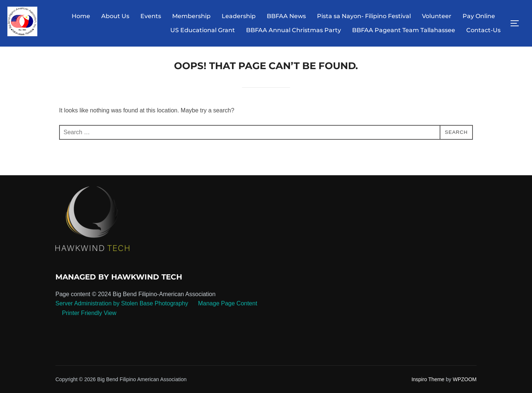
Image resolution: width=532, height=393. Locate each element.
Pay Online (479, 16)
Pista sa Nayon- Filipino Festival (364, 16)
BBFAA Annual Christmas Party (294, 30)
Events (151, 16)
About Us (115, 16)
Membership (191, 16)
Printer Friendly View (89, 318)
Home (81, 16)
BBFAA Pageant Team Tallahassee (404, 30)
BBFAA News (286, 16)
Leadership (239, 16)
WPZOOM (465, 384)
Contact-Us (483, 30)
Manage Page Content (227, 309)
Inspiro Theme (428, 384)
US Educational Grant (203, 30)
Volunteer (437, 16)
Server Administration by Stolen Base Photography (122, 309)
